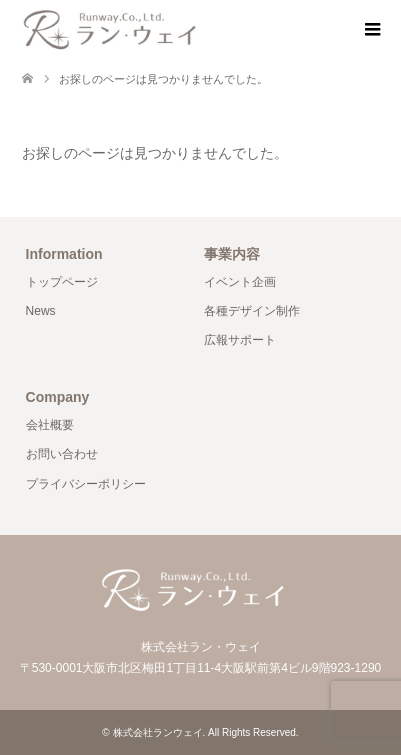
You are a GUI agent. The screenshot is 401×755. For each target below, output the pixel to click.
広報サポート (240, 340)
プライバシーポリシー (86, 484)
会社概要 (50, 425)
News (41, 311)
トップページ (62, 282)
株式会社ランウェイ (158, 732)
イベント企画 (240, 282)
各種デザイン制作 (252, 311)
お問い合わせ (62, 454)
